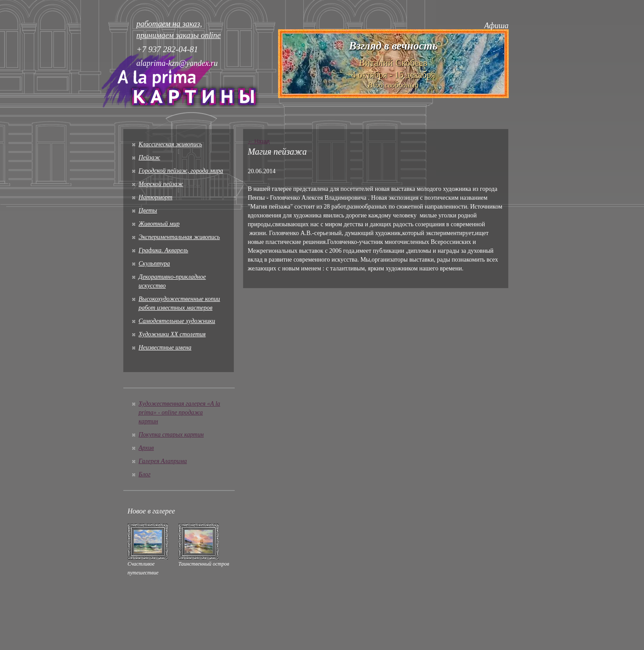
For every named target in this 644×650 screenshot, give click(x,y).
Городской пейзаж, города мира (181, 171)
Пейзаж (150, 158)
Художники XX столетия (172, 334)
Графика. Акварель (164, 250)
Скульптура (154, 264)
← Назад (259, 141)
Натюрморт (156, 197)
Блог (145, 474)
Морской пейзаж (161, 184)
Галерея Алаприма (163, 461)
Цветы (148, 211)
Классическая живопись (171, 144)
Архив (147, 448)
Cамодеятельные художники (177, 321)
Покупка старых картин (171, 435)
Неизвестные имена (165, 348)
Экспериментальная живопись (179, 237)
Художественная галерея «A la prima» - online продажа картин (180, 412)
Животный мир (159, 224)
